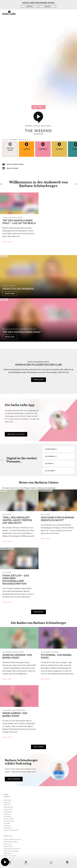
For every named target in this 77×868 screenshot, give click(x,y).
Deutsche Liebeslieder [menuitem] (11, 830)
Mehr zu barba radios (15, 164)
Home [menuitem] (6, 794)
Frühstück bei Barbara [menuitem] (11, 842)
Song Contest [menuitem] (8, 809)
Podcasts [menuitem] (8, 836)
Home (10, 863)
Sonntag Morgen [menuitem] (9, 821)
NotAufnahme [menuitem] (8, 846)
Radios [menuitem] (7, 797)
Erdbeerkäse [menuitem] (8, 853)
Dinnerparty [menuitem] (7, 816)
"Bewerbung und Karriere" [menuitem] (12, 849)
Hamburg (29, 6)
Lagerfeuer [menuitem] (7, 802)
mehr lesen (7, 242)
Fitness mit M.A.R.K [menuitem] (10, 856)
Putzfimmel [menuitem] (7, 826)
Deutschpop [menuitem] (8, 828)
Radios (26, 863)
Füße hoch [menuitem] (7, 805)
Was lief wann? (12, 168)
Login (67, 863)
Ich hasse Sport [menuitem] (9, 819)
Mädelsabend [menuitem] (8, 812)
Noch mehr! (38, 747)
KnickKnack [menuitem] (7, 814)
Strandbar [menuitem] (7, 823)
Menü (51, 863)
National (48, 6)
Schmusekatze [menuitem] (8, 807)
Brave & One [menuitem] (8, 844)
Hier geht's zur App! (16, 434)
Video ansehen (14, 779)
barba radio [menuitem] (7, 800)
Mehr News (38, 612)
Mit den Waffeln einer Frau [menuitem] (12, 839)
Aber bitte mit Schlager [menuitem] (11, 851)
